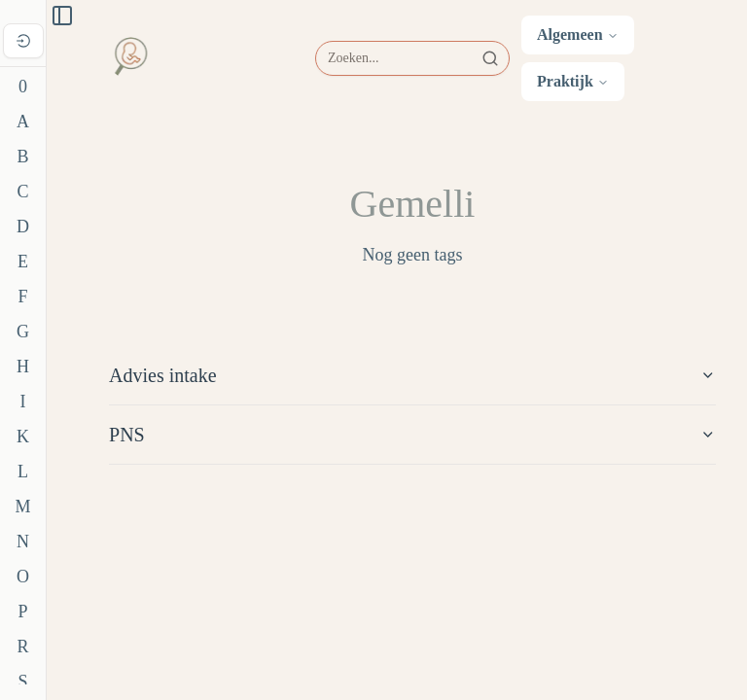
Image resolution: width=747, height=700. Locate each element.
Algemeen (578, 35)
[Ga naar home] (130, 58)
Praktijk (573, 81)
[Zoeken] (412, 58)
